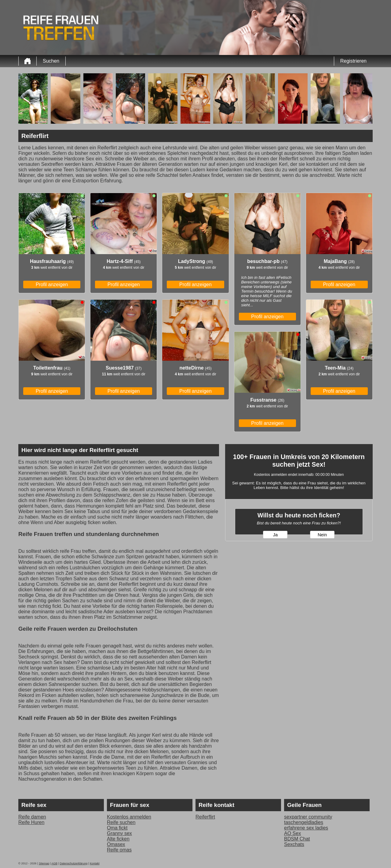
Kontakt (95, 863)
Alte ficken (118, 839)
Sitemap (44, 863)
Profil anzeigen (52, 284)
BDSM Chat (297, 839)
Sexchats (294, 844)
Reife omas (119, 850)
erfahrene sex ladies (306, 828)
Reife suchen (121, 822)
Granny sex (119, 833)
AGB (54, 863)
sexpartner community (308, 817)
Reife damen (32, 817)
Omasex (116, 844)
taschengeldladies (304, 822)
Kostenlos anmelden (129, 817)
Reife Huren (31, 822)
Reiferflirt (205, 817)
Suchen (51, 61)
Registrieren (353, 61)
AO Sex (292, 833)
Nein (322, 535)
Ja (275, 535)
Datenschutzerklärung (74, 863)
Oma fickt (117, 828)
